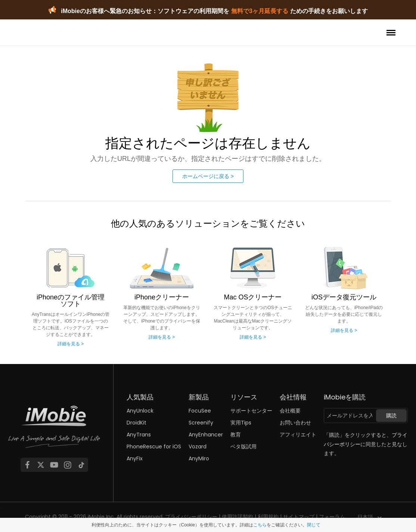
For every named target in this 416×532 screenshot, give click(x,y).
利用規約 (268, 517)
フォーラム (332, 517)
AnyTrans (139, 435)
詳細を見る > (71, 344)
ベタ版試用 (243, 447)
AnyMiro (199, 458)
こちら (260, 525)
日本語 (365, 517)
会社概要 (290, 411)
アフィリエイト (298, 435)
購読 (391, 416)
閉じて (314, 525)
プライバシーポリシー (191, 517)
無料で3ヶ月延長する (260, 11)
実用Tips (241, 423)
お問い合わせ (295, 423)
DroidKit (136, 423)
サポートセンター (251, 411)
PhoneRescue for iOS (154, 447)
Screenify (201, 423)
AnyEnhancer (206, 435)
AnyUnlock (140, 411)
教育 (236, 435)
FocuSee (200, 411)
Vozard (198, 447)
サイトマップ (299, 517)
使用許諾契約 (238, 517)
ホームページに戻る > (208, 176)
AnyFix (135, 458)
